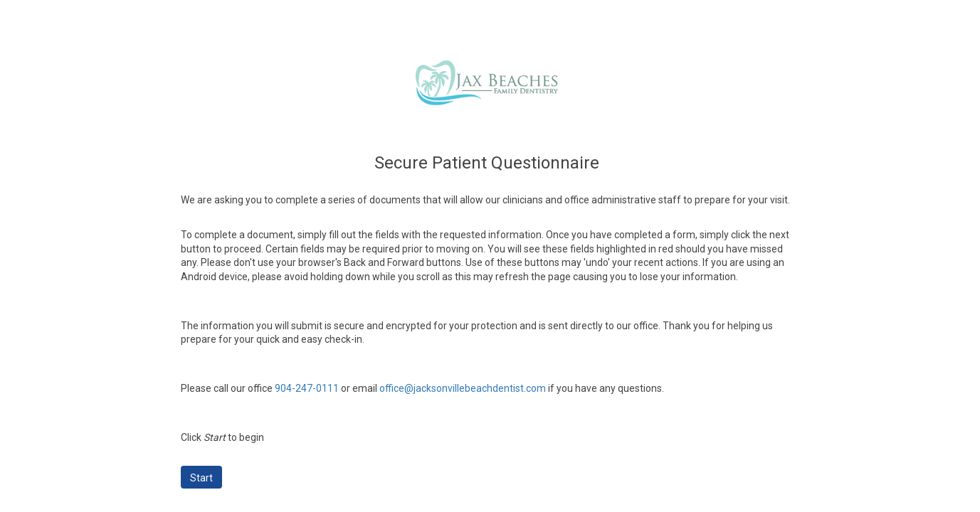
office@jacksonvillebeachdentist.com (463, 388)
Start (201, 478)
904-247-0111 (307, 388)
